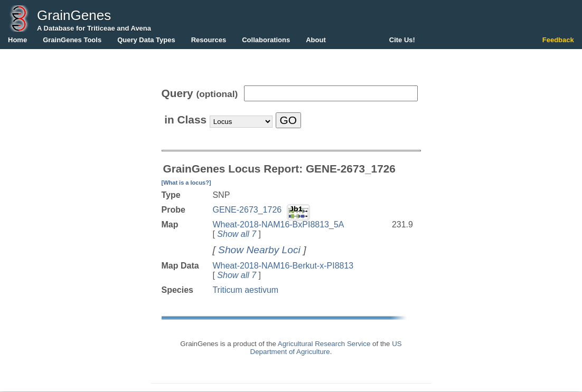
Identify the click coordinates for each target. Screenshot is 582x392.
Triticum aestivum (245, 290)
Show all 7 (237, 234)
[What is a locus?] (186, 183)
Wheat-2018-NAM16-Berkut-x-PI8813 (283, 266)
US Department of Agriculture (326, 348)
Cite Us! (402, 40)
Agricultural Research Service (324, 344)
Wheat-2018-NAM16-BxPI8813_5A (278, 224)
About (316, 40)
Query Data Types (146, 40)
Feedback (558, 40)
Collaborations (266, 40)
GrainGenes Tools (72, 40)
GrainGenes (74, 15)
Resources (209, 40)
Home (17, 40)
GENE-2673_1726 (247, 210)
